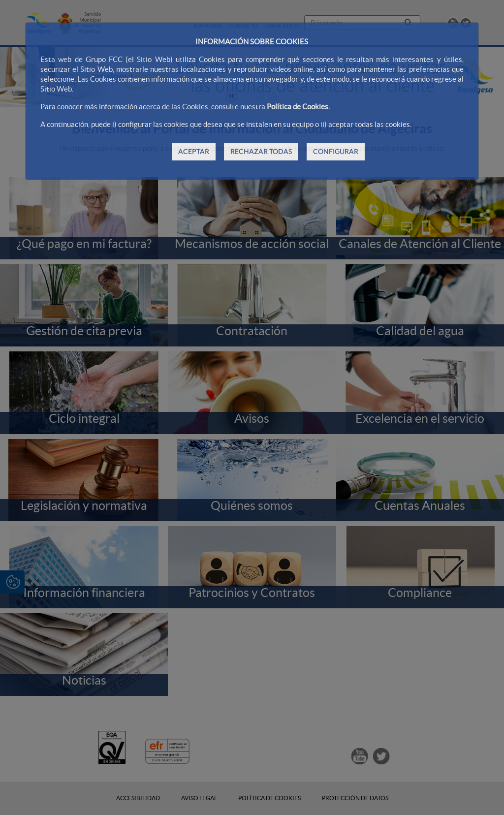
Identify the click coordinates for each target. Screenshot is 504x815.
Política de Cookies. (298, 107)
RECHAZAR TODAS (261, 152)
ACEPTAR (194, 152)
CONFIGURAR (336, 152)
